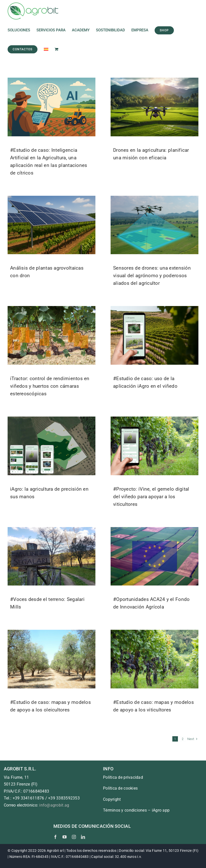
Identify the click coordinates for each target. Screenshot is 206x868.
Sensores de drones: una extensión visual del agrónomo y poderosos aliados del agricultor (152, 276)
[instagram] (74, 837)
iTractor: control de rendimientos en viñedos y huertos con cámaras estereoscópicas (50, 386)
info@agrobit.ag (54, 805)
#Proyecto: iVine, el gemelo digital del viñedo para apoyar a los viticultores (151, 497)
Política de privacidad (123, 777)
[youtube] (65, 837)
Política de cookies (120, 788)
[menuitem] (46, 49)
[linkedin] (83, 837)
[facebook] (55, 837)
